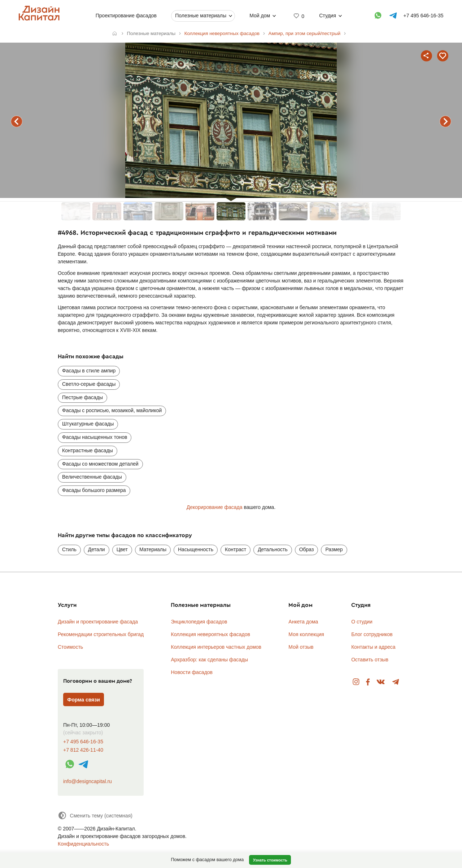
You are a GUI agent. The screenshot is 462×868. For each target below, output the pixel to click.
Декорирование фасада (215, 507)
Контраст (236, 549)
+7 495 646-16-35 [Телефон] (424, 16)
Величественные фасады (92, 477)
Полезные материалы (201, 16)
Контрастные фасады (88, 450)
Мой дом (260, 16)
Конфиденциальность (83, 844)
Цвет (122, 549)
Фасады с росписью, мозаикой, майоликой (112, 410)
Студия (328, 16)
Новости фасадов (192, 672)
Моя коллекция (306, 634)
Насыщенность (196, 549)
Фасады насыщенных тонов (95, 437)
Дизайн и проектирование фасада (98, 622)
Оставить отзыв (370, 660)
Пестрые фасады (82, 397)
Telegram (396, 682)
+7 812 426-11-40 (83, 750)
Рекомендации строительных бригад (101, 634)
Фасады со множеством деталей (100, 464)
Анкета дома (303, 622)
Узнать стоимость (270, 860)
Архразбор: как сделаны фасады (209, 660)
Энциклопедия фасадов (199, 622)
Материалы (153, 549)
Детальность (273, 549)
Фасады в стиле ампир (89, 371)
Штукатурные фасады (88, 424)
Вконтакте (381, 682)
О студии (362, 622)
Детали (97, 549)
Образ (307, 549)
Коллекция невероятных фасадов (210, 634)
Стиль (69, 549)
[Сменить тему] (95, 815)
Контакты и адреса (373, 647)
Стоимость (70, 647)
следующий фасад (445, 121)
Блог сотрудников (372, 634)
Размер (334, 549)
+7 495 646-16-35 (83, 742)
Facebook (368, 682)
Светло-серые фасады (89, 384)
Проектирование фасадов (126, 16)
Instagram (356, 682)
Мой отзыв (301, 647)
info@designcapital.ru (88, 781)
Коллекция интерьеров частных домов (216, 647)
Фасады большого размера (94, 490)
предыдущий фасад (17, 121)
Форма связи (84, 700)
